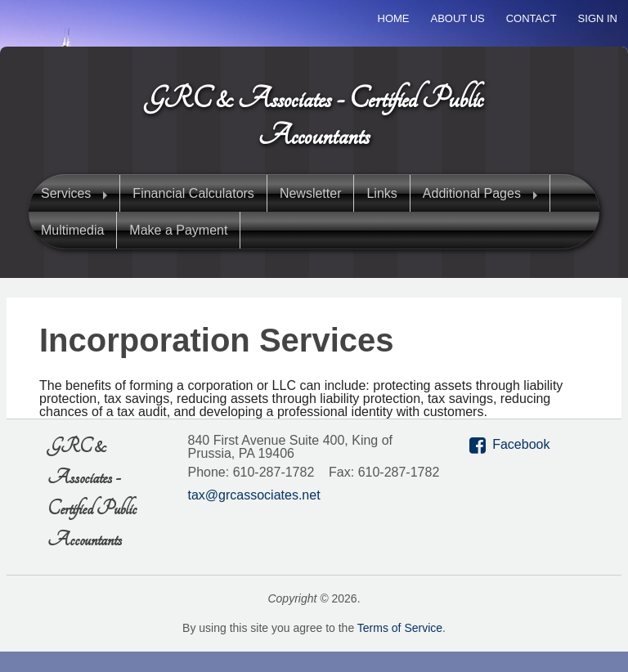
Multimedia (72, 230)
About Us (458, 18)
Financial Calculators (193, 193)
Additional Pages (472, 193)
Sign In (598, 18)
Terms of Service (400, 628)
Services (66, 193)
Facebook (521, 444)
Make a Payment (178, 230)
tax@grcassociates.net (254, 495)
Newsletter (311, 193)
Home (394, 18)
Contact (532, 18)
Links (381, 193)
